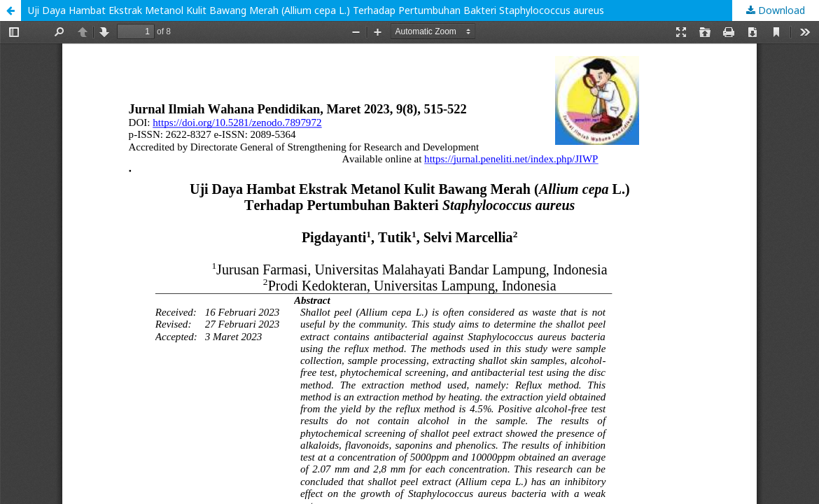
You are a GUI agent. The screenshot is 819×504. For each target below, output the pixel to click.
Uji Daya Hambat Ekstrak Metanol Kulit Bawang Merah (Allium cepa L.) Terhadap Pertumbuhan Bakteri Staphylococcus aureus (316, 10)
